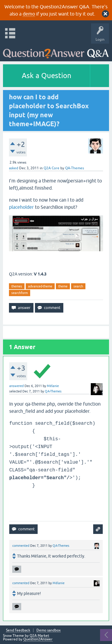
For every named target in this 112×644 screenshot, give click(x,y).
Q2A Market (39, 636)
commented (21, 546)
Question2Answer (38, 639)
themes (17, 286)
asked (14, 168)
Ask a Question (47, 76)
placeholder (22, 207)
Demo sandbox (49, 630)
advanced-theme (40, 286)
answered (16, 386)
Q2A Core (52, 168)
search (78, 286)
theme (63, 286)
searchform (20, 293)
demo (29, 14)
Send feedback (18, 630)
